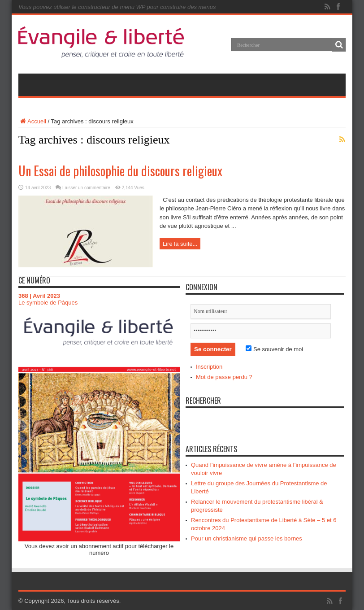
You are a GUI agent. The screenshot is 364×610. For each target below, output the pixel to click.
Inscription (209, 367)
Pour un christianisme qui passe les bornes (247, 538)
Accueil (32, 121)
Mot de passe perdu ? (224, 377)
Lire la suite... (180, 244)
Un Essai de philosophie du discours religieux (120, 171)
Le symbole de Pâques (48, 303)
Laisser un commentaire (86, 188)
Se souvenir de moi (274, 349)
